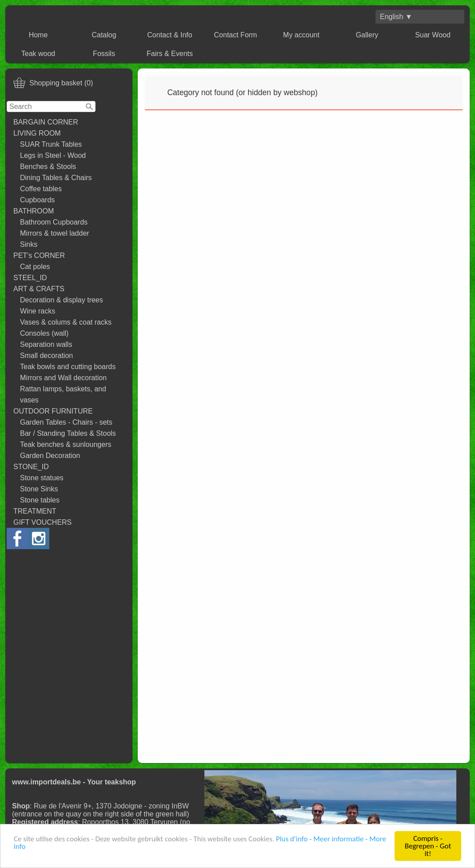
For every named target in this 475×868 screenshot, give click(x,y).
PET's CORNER (39, 255)
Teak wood (38, 54)
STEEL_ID (30, 278)
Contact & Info (170, 35)
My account (301, 35)
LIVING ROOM (37, 133)
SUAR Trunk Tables (51, 144)
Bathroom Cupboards (54, 222)
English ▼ (396, 17)
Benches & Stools (48, 167)
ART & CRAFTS (39, 289)
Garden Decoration (50, 456)
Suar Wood (433, 35)
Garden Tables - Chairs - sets (66, 422)
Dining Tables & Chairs (56, 178)
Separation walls (46, 344)
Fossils (104, 54)
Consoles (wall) (44, 333)
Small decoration (46, 356)
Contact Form (236, 35)
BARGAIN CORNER (46, 122)
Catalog (104, 35)
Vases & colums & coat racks (66, 322)
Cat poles (35, 267)
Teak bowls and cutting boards (68, 367)
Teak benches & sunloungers (66, 444)
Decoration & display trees (62, 300)
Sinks (29, 244)
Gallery (367, 35)
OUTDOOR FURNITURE (53, 411)
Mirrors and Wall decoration (63, 378)
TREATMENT (35, 511)
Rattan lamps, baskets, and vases (63, 394)
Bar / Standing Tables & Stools (68, 433)
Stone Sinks (39, 489)
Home (38, 35)
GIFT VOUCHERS (42, 522)
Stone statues (42, 478)
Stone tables (40, 500)
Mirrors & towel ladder (55, 233)
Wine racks (38, 311)
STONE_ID (31, 467)
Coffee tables (41, 189)
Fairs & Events (170, 54)
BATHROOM (34, 211)
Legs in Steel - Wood (53, 155)
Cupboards (37, 200)
